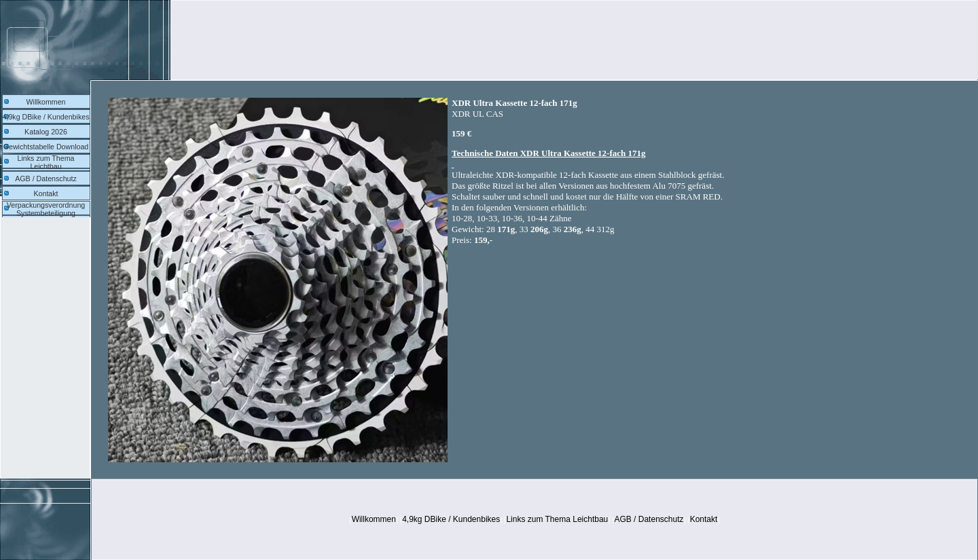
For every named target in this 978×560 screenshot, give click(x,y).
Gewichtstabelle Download (46, 147)
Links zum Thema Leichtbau (46, 162)
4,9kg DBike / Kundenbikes (46, 117)
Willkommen (46, 102)
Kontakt (46, 193)
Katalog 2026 (46, 132)
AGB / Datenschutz (46, 179)
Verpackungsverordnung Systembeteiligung (46, 209)
